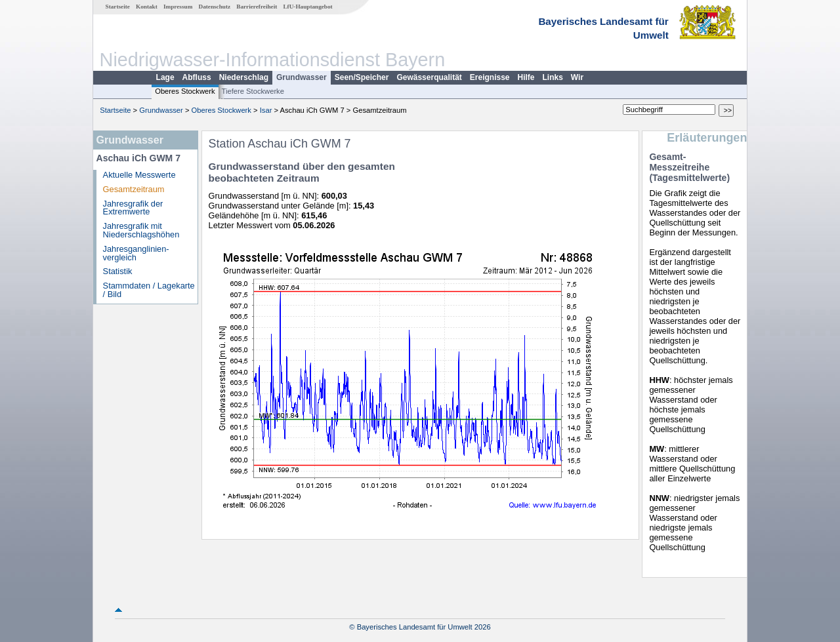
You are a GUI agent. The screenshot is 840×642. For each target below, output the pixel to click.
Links (553, 77)
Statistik (118, 271)
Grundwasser (302, 77)
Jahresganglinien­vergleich (136, 253)
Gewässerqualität (429, 77)
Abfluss (197, 77)
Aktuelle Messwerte (139, 175)
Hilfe (526, 77)
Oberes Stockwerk (185, 91)
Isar (266, 110)
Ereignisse (490, 77)
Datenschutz (215, 7)
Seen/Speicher (362, 77)
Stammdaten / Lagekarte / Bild (149, 290)
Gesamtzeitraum (134, 189)
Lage (165, 77)
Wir (577, 77)
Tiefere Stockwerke (253, 91)
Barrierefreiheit (257, 7)
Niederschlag (244, 77)
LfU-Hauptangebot (307, 7)
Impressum (178, 7)
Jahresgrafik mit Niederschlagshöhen (141, 230)
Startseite (118, 7)
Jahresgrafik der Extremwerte (133, 208)
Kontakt (147, 7)
